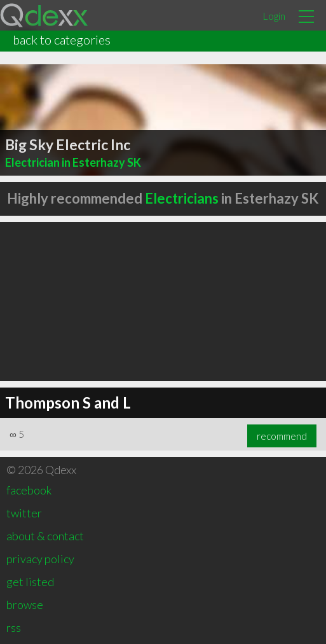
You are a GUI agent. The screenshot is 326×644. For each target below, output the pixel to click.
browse (25, 605)
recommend (282, 436)
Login (274, 16)
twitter (24, 513)
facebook (29, 490)
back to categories (62, 39)
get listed (30, 582)
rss (14, 627)
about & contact (45, 536)
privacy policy (40, 559)
